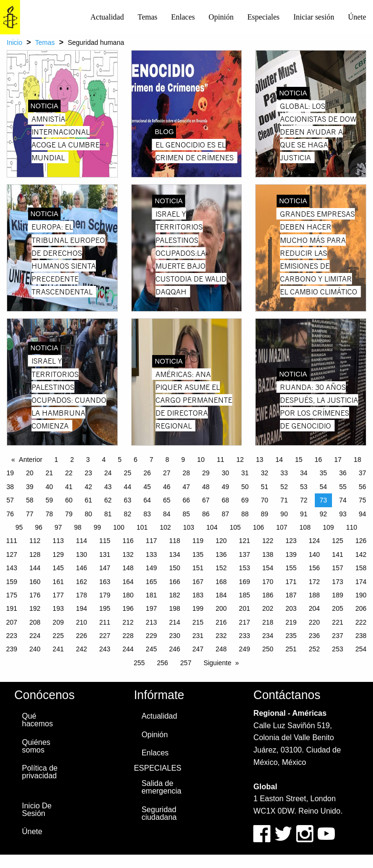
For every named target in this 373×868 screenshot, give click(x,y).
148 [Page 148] (128, 568)
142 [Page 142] (361, 554)
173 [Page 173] (337, 582)
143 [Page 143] (12, 568)
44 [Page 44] (128, 487)
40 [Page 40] (49, 487)
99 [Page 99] (97, 527)
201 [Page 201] (244, 608)
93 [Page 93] (343, 514)
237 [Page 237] (337, 636)
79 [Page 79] (69, 514)
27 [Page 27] (167, 473)
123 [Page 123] (291, 541)
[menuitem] (107, 17)
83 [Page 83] (147, 514)
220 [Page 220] (314, 622)
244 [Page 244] (128, 649)
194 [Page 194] (81, 608)
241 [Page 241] (58, 649)
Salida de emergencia (162, 787)
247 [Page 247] (198, 649)
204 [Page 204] (314, 608)
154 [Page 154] (268, 568)
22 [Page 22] (69, 473)
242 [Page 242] (81, 649)
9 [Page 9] (183, 460)
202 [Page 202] (268, 608)
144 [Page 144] (35, 568)
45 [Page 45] (147, 487)
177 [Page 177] (58, 595)
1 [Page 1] (56, 460)
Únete (357, 17)
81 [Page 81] (108, 514)
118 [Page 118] (174, 541)
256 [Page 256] (162, 663)
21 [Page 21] (49, 473)
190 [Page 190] (361, 595)
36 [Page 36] (343, 473)
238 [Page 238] (361, 636)
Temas (147, 17)
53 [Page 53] (304, 487)
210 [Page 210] (81, 622)
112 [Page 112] (35, 541)
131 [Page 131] (105, 554)
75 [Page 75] (363, 500)
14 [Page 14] (279, 460)
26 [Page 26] (147, 473)
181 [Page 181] (151, 595)
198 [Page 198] (174, 608)
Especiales (264, 17)
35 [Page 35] (323, 473)
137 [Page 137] (244, 554)
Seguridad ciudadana (159, 813)
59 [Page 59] (49, 500)
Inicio (15, 42)
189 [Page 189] (337, 595)
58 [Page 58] (30, 500)
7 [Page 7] (152, 460)
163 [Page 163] (105, 582)
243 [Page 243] (105, 649)
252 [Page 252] (314, 649)
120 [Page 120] (221, 541)
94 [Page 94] (363, 514)
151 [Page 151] (198, 568)
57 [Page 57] (10, 500)
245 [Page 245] (151, 649)
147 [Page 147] (105, 568)
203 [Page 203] (291, 608)
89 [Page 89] (265, 514)
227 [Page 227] (105, 636)
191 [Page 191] (12, 608)
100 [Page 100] (119, 527)
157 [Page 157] (337, 568)
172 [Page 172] (314, 582)
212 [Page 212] (128, 622)
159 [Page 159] (12, 582)
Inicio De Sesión (37, 810)
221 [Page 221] (337, 622)
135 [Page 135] (198, 554)
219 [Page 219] (291, 622)
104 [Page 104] (212, 527)
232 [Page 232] (221, 636)
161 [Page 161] (58, 582)
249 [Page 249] (244, 649)
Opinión (221, 17)
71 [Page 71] (284, 500)
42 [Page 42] (89, 487)
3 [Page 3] (88, 460)
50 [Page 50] (245, 487)
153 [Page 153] (244, 568)
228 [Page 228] (128, 636)
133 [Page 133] (151, 554)
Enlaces (183, 17)
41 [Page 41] (69, 487)
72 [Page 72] (304, 500)
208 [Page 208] (35, 622)
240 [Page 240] (35, 649)
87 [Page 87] (226, 514)
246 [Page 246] (174, 649)
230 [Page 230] (174, 636)
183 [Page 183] (198, 595)
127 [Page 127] (12, 554)
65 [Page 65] (167, 500)
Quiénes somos (36, 746)
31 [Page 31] (245, 473)
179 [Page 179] (105, 595)
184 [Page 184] (221, 595)
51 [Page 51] (265, 487)
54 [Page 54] (323, 487)
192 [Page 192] (35, 608)
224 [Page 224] (35, 636)
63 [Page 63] (128, 500)
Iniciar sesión (314, 17)
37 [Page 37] (363, 473)
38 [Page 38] (10, 487)
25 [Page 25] (128, 473)
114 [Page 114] (81, 541)
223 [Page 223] (12, 636)
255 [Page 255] (139, 663)
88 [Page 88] (245, 514)
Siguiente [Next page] (218, 663)
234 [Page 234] (268, 636)
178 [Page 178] (81, 595)
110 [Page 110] (351, 527)
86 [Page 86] (206, 514)
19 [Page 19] (10, 473)
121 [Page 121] (244, 541)
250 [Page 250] (268, 649)
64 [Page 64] (147, 500)
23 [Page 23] (89, 473)
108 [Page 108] (305, 527)
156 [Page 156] (314, 568)
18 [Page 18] (358, 460)
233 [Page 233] (244, 636)
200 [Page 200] (221, 608)
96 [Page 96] (39, 527)
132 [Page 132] (128, 554)
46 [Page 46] (167, 487)
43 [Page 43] (108, 487)
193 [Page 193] (58, 608)
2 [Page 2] (72, 460)
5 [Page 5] (120, 460)
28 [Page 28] (186, 473)
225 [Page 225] (58, 636)
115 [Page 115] (105, 541)
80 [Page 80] (89, 514)
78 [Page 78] (49, 514)
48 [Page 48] (206, 487)
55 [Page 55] (343, 487)
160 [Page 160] (35, 582)
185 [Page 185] (244, 595)
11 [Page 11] (220, 460)
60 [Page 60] (69, 500)
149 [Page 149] (151, 568)
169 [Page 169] (244, 582)
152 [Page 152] (221, 568)
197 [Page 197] (151, 608)
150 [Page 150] (174, 568)
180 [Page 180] (128, 595)
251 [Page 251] (291, 649)
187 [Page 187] (291, 595)
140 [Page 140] (314, 554)
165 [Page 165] (151, 582)
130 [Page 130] (81, 554)
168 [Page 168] (221, 582)
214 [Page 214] (174, 622)
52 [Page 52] (284, 487)
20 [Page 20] (30, 473)
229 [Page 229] (151, 636)
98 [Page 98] (78, 527)
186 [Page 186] (268, 595)
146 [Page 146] (81, 568)
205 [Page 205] (337, 608)
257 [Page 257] (186, 663)
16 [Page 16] (319, 460)
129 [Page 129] (58, 554)
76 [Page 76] (10, 514)
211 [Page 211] (105, 622)
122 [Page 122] (268, 541)
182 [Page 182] (174, 595)
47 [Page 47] (186, 487)
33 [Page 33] (284, 473)
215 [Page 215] (198, 622)
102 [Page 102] (165, 527)
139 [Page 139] (291, 554)
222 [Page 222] (361, 622)
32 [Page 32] (265, 473)
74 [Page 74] (343, 500)
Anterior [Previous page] (31, 460)
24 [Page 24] (108, 473)
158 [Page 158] (361, 568)
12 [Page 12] (240, 460)
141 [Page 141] (337, 554)
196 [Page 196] (128, 608)
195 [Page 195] (105, 608)
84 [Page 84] (167, 514)
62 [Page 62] (108, 500)
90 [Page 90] (284, 514)
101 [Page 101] (142, 527)
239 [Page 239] (12, 649)
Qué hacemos (37, 720)
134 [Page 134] (174, 554)
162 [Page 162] (81, 582)
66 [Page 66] (186, 500)
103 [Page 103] (189, 527)
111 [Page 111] (12, 541)
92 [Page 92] (323, 514)
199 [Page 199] (198, 608)
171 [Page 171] (291, 582)
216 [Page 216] (221, 622)
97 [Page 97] (58, 527)
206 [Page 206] (361, 608)
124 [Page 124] (314, 541)
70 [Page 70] (265, 500)
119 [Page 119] (198, 541)
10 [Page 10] (201, 460)
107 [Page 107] (282, 527)
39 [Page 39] (30, 487)
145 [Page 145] (58, 568)
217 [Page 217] (244, 622)
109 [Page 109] (328, 527)
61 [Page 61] (89, 500)
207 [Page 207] (12, 622)
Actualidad (107, 17)
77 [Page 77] (30, 514)
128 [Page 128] (35, 554)
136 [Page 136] (221, 554)
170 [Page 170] (268, 582)
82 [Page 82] (128, 514)
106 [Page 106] (258, 527)
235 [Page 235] (291, 636)
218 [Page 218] (268, 622)
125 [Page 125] (337, 541)
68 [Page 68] (226, 500)
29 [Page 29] (206, 473)
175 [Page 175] (12, 595)
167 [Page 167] (198, 582)
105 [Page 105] (235, 527)
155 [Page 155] (291, 568)
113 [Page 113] (58, 541)
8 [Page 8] (167, 460)
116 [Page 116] (128, 541)
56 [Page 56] (363, 487)
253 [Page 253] (337, 649)
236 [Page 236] (314, 636)
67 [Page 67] (206, 500)
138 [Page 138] (268, 554)
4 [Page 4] (104, 460)
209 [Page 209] (58, 622)
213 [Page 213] (151, 622)
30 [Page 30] (226, 473)
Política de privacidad (40, 772)
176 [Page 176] (35, 595)
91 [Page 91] (304, 514)
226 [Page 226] (81, 636)
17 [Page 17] (338, 460)
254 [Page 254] (361, 649)
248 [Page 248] (221, 649)
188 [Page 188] (314, 595)
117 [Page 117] (151, 541)
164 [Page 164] (128, 582)
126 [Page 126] (361, 541)
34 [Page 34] (304, 473)
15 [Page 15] (299, 460)
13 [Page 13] (259, 460)
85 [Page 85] (186, 514)
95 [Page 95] (19, 527)
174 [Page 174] (361, 582)
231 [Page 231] (198, 636)
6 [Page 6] (135, 460)
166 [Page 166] (174, 582)
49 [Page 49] (226, 487)
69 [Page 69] (245, 500)
